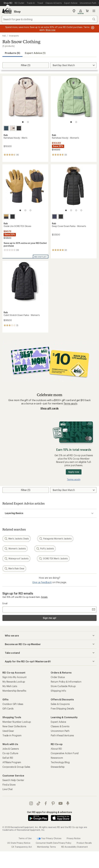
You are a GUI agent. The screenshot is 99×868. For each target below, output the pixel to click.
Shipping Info (58, 691)
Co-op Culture (10, 753)
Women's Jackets (15, 549)
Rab (4, 36)
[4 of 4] (81, 210)
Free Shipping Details (62, 708)
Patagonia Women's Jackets (55, 539)
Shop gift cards (50, 408)
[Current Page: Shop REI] (8, 3)
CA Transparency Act (22, 847)
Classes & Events (60, 726)
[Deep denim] (54, 217)
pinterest (53, 803)
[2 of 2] (28, 122)
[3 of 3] (30, 210)
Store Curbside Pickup (63, 686)
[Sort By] (73, 65)
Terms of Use (25, 838)
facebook (46, 803)
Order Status (58, 677)
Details (44, 597)
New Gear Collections (14, 726)
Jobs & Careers (11, 749)
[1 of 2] (23, 122)
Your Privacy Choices (49, 839)
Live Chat (8, 789)
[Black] (19, 128)
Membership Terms (46, 847)
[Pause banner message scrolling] (92, 28)
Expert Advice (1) (35, 53)
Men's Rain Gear (14, 569)
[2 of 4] (71, 210)
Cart (87, 11)
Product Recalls (84, 843)
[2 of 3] (25, 210)
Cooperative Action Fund (65, 753)
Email (5, 603)
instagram (31, 803)
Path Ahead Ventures (62, 735)
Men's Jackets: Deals (17, 539)
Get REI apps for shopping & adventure (49, 812)
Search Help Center (13, 780)
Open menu (94, 11)
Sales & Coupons (60, 704)
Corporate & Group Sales (16, 767)
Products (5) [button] (12, 53)
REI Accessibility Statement (75, 847)
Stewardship (58, 767)
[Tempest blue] (6, 128)
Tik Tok (38, 803)
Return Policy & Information (66, 682)
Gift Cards (8, 708)
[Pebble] (13, 128)
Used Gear (8, 731)
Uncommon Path (60, 731)
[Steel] (6, 217)
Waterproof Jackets (16, 559)
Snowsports (14, 36)
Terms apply (70, 403)
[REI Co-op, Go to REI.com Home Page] (7, 11)
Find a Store (9, 785)
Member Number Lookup (17, 722)
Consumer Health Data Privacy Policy (53, 843)
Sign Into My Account (14, 677)
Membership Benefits (14, 691)
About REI (56, 749)
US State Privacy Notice (19, 843)
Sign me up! (49, 618)
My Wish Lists (10, 686)
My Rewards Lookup (14, 682)
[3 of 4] (76, 210)
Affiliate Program (12, 762)
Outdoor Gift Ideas (13, 704)
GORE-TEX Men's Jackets (53, 559)
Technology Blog (60, 762)
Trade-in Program (12, 735)
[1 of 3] (20, 210)
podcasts (68, 803)
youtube (61, 803)
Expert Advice (58, 722)
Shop (17, 11)
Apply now (74, 472)
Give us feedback (42, 582)
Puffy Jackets (45, 549)
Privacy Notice (74, 838)
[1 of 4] (66, 210)
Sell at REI (8, 758)
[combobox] (49, 19)
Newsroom (57, 758)
